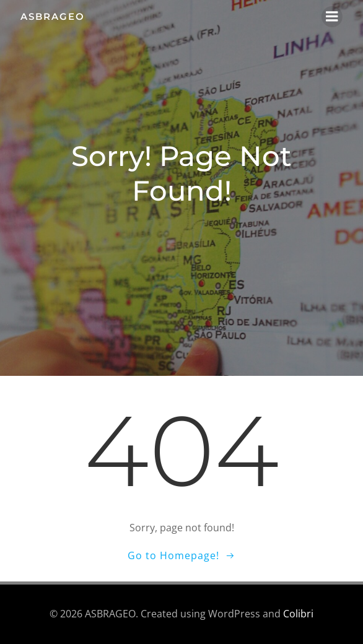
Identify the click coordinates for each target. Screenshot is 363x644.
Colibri (298, 614)
